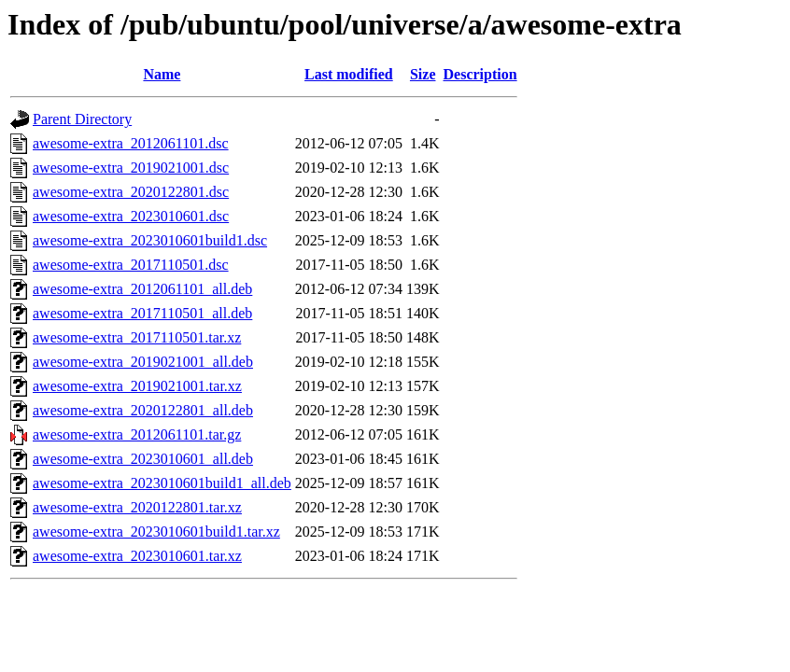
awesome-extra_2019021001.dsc (131, 168)
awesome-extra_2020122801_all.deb (143, 410)
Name (162, 74)
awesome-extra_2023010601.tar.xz (137, 556)
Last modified (349, 74)
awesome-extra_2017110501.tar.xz (137, 337)
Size (423, 74)
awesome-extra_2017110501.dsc (131, 265)
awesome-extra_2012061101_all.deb (142, 289)
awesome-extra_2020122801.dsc (131, 192)
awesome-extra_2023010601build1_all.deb (162, 483)
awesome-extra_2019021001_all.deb (143, 362)
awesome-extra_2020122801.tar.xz (137, 507)
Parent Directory (82, 119)
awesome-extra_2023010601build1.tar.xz (156, 532)
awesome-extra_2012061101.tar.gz (137, 434)
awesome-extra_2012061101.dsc (131, 143)
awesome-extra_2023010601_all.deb (143, 459)
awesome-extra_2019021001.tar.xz (137, 386)
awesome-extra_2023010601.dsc (131, 216)
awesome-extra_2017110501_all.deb (142, 313)
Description (480, 74)
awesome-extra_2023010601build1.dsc (150, 240)
